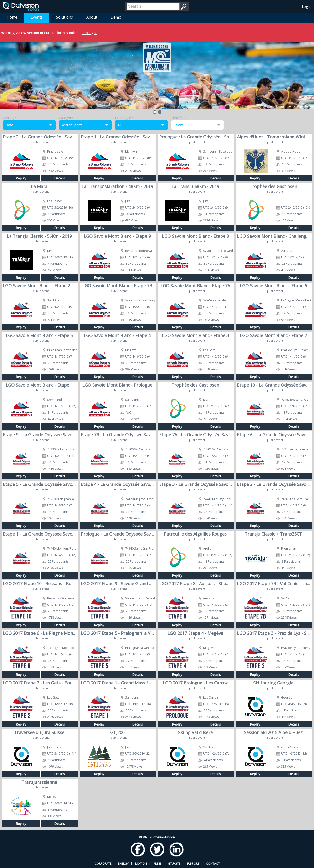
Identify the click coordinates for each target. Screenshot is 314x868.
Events (37, 17)
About (92, 17)
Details (59, 178)
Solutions (64, 17)
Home (12, 17)
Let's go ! (90, 33)
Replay (21, 178)
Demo (116, 17)
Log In (307, 7)
